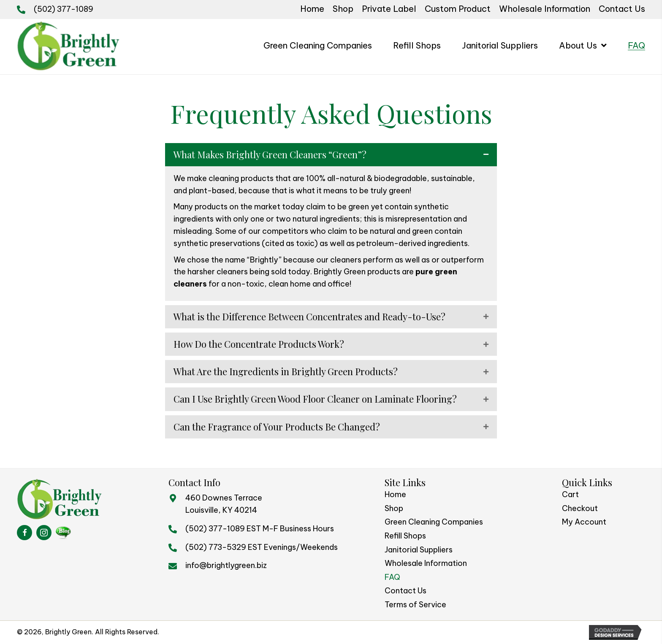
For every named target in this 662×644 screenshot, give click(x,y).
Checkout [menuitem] (580, 508)
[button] (331, 155)
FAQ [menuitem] (392, 577)
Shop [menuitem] (394, 508)
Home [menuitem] (395, 494)
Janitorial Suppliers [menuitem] (419, 550)
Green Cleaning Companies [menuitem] (434, 522)
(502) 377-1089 (64, 9)
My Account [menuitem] (584, 522)
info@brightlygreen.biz (226, 565)
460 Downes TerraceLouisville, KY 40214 (224, 504)
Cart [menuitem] (570, 494)
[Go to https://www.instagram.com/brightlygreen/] (44, 533)
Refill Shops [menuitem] (405, 536)
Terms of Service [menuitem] (415, 605)
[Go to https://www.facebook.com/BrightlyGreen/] (24, 533)
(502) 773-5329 (216, 547)
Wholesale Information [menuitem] (426, 563)
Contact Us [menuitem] (406, 591)
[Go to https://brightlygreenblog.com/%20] (63, 533)
